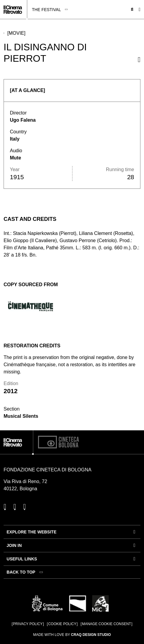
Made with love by (72, 635)
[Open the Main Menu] (140, 10)
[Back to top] (25, 572)
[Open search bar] (132, 10)
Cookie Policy (62, 624)
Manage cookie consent (107, 624)
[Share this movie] (139, 60)
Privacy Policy (28, 624)
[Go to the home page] (13, 10)
